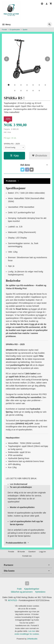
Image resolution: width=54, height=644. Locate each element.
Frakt (19, 589)
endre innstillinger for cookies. (27, 634)
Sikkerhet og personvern (22, 592)
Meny (6, 24)
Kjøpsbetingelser (32, 589)
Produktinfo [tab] (11, 181)
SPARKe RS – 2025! (12, 144)
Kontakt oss (27, 556)
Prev (9, 58)
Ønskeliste (40, 156)
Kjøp (14, 156)
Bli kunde (21, 552)
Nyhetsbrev (40, 592)
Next (50, 58)
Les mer (32, 631)
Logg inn (42, 552)
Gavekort (32, 552)
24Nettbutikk (32, 639)
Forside (4, 30)
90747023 (12, 600)
